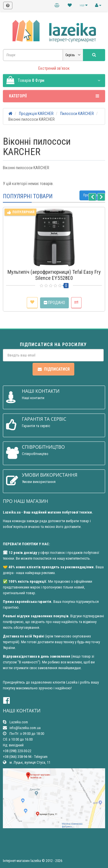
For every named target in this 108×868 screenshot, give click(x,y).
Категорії (54, 96)
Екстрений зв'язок (54, 68)
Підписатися (53, 369)
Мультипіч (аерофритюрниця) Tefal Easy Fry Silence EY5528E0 (54, 275)
